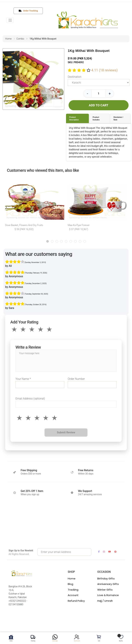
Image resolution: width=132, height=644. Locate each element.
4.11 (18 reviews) (104, 70)
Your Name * (23, 379)
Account (73, 595)
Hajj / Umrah (105, 601)
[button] (48, 241)
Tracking (73, 590)
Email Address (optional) (30, 399)
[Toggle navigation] (10, 20)
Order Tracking (30, 11)
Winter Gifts (105, 590)
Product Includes (96, 118)
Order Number (76, 379)
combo (20, 39)
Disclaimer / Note (118, 118)
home (8, 39)
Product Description (74, 118)
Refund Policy (76, 601)
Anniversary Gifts (108, 584)
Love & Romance (108, 595)
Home (72, 579)
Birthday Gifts (106, 579)
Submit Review (66, 432)
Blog (70, 584)
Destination (75, 77)
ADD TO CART (99, 105)
